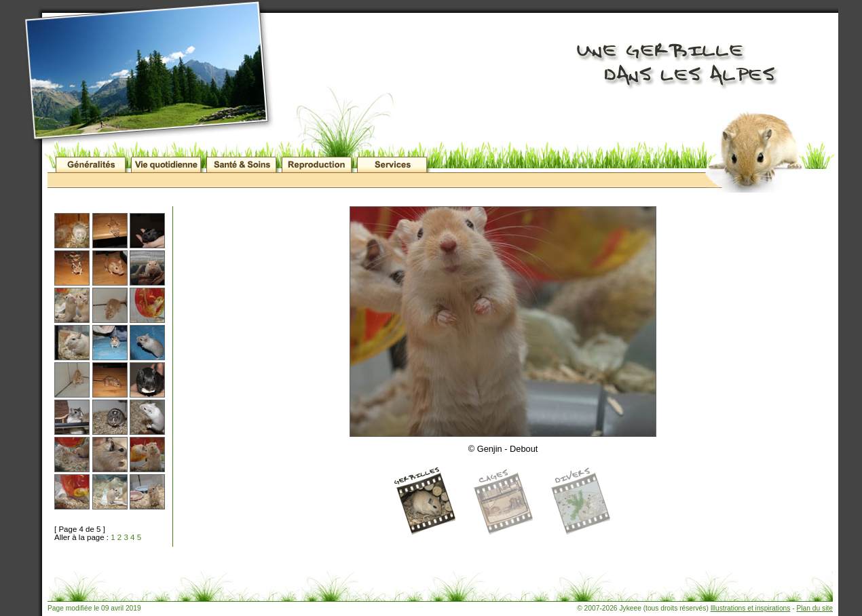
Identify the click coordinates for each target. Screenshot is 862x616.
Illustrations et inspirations (751, 608)
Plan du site (815, 608)
